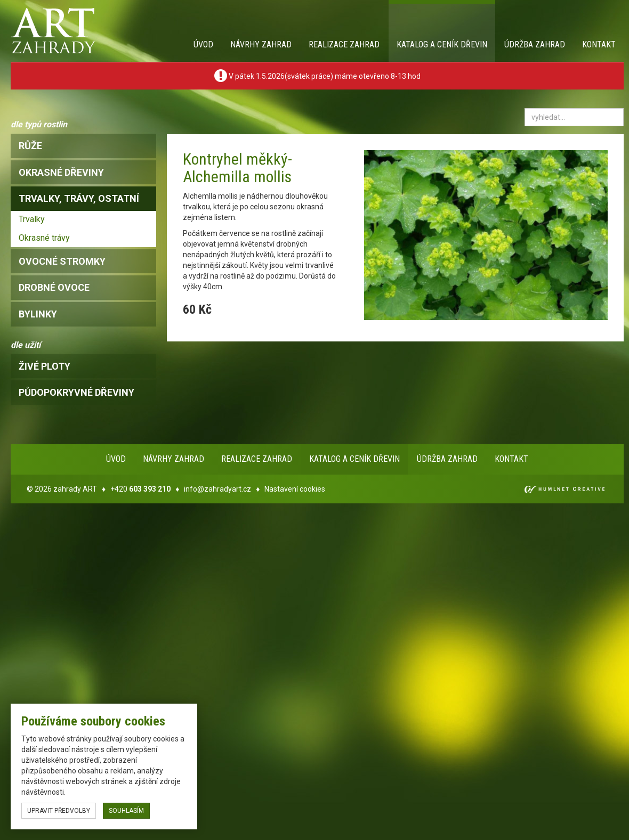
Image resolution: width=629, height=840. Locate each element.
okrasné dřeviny (61, 172)
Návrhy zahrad (261, 44)
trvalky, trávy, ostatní (79, 198)
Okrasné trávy (44, 238)
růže (30, 146)
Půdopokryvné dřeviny (76, 392)
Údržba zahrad (535, 44)
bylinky (38, 314)
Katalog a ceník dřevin (442, 44)
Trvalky (32, 219)
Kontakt (599, 44)
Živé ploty (45, 366)
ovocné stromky (62, 261)
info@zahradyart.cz (217, 489)
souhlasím (126, 811)
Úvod (203, 44)
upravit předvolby (59, 811)
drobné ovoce (54, 287)
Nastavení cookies (295, 489)
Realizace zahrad (344, 44)
